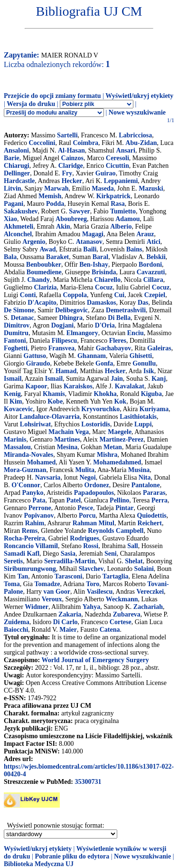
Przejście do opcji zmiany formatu (52, 96)
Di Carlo (66, 622)
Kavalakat (130, 386)
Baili (90, 249)
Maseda (103, 188)
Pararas (154, 493)
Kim (16, 401)
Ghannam (92, 356)
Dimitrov (17, 325)
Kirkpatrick (113, 196)
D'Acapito (42, 303)
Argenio (34, 242)
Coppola (75, 295)
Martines (67, 439)
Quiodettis (152, 516)
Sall (133, 546)
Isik (149, 371)
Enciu (136, 333)
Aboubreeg (71, 219)
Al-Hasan (71, 150)
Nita (145, 477)
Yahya (91, 607)
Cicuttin (117, 166)
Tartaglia (116, 576)
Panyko (33, 493)
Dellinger (17, 173)
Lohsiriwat (35, 424)
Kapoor (36, 386)
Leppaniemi (121, 181)
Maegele (120, 432)
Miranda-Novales (28, 455)
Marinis (15, 439)
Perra (159, 500)
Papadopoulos (94, 493)
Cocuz (104, 287)
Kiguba (151, 394)
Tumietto (123, 211)
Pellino (119, 500)
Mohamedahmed (117, 462)
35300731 (88, 782)
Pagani (14, 204)
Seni (111, 554)
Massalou (17, 447)
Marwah (56, 188)
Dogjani (62, 325)
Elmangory (82, 333)
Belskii (156, 257)
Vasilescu (100, 592)
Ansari (126, 150)
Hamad (66, 371)
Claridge (71, 166)
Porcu (87, 516)
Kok (120, 401)
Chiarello (107, 280)
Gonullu (144, 363)
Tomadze (47, 584)
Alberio (121, 227)
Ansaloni (16, 150)
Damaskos (101, 303)
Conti (28, 295)
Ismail (13, 379)
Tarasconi (69, 576)
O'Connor (26, 485)
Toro (93, 584)
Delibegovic (71, 310)
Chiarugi (17, 166)
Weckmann (122, 599)
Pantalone (146, 485)
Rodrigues (84, 538)
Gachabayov (114, 348)
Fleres (118, 341)
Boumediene (44, 272)
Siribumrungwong (30, 569)
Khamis (54, 394)
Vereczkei (150, 592)
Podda (55, 204)
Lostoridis (96, 424)
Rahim (35, 523)
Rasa (118, 204)
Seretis (13, 561)
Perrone (40, 508)
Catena (110, 630)
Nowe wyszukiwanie (137, 112)
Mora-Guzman (25, 470)
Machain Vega (69, 432)
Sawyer (79, 211)
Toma (12, 584)
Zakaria (70, 614)
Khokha (105, 394)
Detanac (23, 318)
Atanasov (89, 242)
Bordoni (150, 265)
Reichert (150, 523)
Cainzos (72, 158)
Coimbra (85, 143)
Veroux (52, 599)
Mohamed (42, 462)
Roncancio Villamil (31, 546)
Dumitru (16, 333)
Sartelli (67, 135)
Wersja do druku (31, 104)
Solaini (144, 569)
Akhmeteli (19, 227)
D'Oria (105, 325)
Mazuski (151, 188)
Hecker (72, 181)
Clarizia (45, 287)
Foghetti (16, 348)
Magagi (93, 234)
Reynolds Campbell (116, 531)
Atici (154, 242)
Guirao (106, 173)
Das (143, 303)
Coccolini (42, 143)
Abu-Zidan (141, 143)
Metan (113, 447)
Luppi (143, 424)
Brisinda (104, 272)
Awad (47, 249)
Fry (67, 173)
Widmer (37, 607)
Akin (63, 227)
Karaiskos (78, 386)
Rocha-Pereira (24, 538)
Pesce (85, 508)
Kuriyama (154, 409)
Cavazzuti (151, 272)
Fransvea (61, 348)
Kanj (159, 379)
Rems (30, 531)
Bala (10, 257)
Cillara (153, 280)
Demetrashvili (126, 310)
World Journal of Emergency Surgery (95, 660)
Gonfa (104, 363)
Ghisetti (141, 356)
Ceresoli (117, 158)
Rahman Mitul (94, 523)
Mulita (84, 470)
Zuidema (17, 622)
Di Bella (119, 318)
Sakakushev (21, 211)
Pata (39, 500)
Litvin (13, 188)
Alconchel (18, 234)
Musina (139, 470)
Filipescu (65, 341)
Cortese (121, 622)
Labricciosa (135, 135)
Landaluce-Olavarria (50, 417)
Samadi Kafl (22, 554)
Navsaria (48, 477)
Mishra (107, 455)
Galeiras (159, 348)
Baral (100, 257)
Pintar (124, 508)
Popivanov (39, 516)
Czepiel (155, 295)
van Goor (57, 592)
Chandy (38, 280)
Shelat (134, 561)
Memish (50, 196)
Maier (68, 630)
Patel (74, 500)
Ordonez (97, 485)
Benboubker (44, 265)
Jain (117, 379)
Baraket (57, 257)
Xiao (10, 219)
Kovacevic (18, 409)
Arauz (145, 234)
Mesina (67, 447)
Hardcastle (19, 181)
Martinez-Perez (121, 439)
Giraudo (38, 363)
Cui (119, 295)
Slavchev (91, 569)
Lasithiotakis (138, 417)
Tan (23, 576)
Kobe (55, 401)
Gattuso (35, 356)
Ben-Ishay (94, 265)
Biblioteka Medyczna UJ (39, 864)
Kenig (12, 394)
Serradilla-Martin (70, 561)
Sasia (68, 554)
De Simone (19, 310)
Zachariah (148, 607)
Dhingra (71, 318)
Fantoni (15, 341)
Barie (12, 158)
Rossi (91, 546)
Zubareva (127, 614)
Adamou (127, 219)
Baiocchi (16, 630)
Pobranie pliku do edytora (72, 856)
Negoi (87, 477)
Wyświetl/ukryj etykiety (139, 96)
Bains (134, 249)
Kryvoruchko (100, 409)
